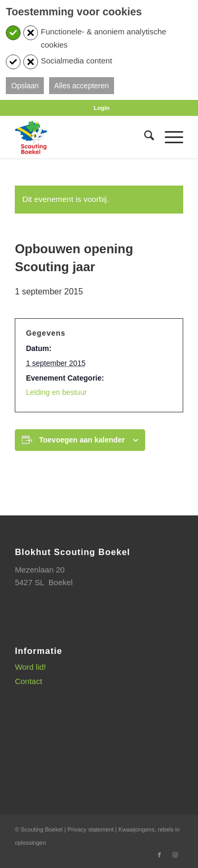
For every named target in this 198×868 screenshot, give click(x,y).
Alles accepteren (82, 86)
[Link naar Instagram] (175, 855)
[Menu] (169, 137)
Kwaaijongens (136, 829)
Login (102, 108)
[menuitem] (102, 108)
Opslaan (25, 86)
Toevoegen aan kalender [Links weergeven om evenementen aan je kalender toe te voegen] (82, 440)
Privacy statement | (93, 829)
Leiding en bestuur (56, 392)
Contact (29, 681)
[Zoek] (144, 137)
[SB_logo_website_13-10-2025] (82, 137)
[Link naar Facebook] (159, 855)
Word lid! (30, 667)
